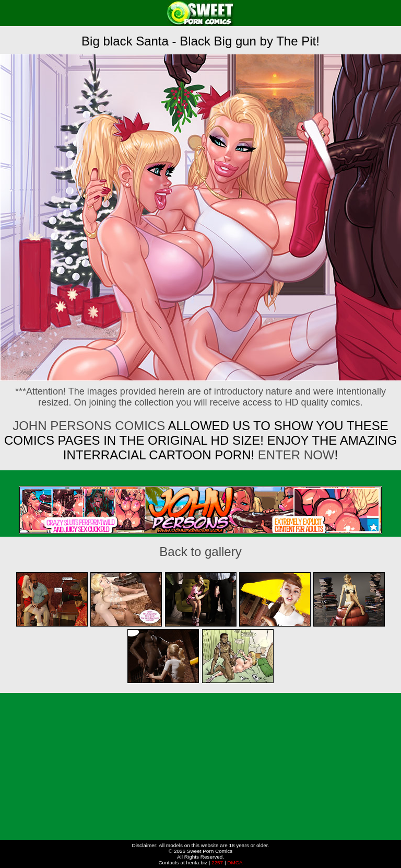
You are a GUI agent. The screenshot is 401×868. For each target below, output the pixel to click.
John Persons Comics (89, 426)
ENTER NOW (294, 455)
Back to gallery (200, 552)
